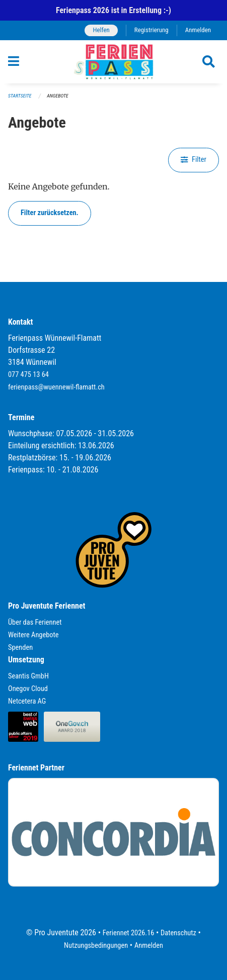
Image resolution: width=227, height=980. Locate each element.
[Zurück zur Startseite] (113, 62)
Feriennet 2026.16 (129, 933)
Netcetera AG (27, 701)
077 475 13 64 (28, 375)
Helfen (101, 30)
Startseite (20, 96)
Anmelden (198, 30)
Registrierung (152, 30)
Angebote (57, 96)
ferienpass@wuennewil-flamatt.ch (56, 387)
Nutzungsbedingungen (96, 946)
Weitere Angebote (33, 635)
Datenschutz (178, 933)
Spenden (20, 648)
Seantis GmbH (28, 676)
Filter (194, 160)
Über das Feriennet (35, 622)
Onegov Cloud (28, 689)
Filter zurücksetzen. (50, 213)
